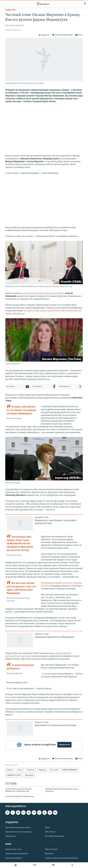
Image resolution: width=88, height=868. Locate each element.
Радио (48, 827)
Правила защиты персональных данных (61, 857)
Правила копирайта (13, 857)
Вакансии (49, 853)
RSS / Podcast (50, 831)
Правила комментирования (17, 853)
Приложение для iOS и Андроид (19, 831)
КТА (35, 865)
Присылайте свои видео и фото (18, 827)
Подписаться (64, 745)
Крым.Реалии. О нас (13, 849)
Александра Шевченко (15, 26)
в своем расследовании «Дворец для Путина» (43, 293)
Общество (10, 10)
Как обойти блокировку (55, 836)
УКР (53, 865)
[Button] (44, 35)
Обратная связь (51, 849)
